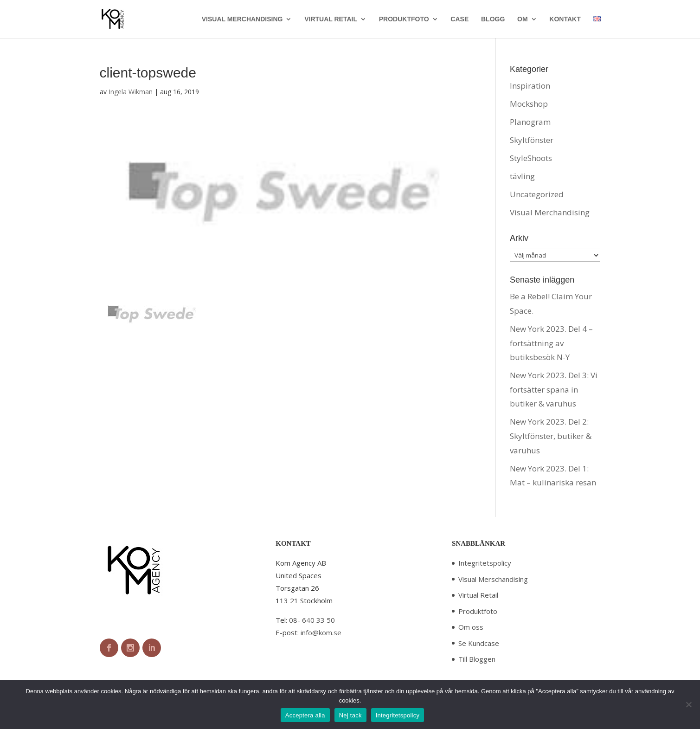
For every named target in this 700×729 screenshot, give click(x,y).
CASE (459, 19)
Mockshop (529, 104)
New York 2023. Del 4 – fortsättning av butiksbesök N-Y (551, 343)
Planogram (530, 122)
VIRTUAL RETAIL (331, 19)
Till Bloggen (477, 659)
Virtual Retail (478, 595)
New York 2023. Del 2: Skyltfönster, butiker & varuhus (551, 436)
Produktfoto (478, 611)
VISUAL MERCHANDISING (242, 19)
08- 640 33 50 (312, 620)
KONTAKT (565, 19)
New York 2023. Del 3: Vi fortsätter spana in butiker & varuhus (554, 389)
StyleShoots (531, 158)
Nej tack (350, 715)
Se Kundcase (479, 643)
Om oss (471, 627)
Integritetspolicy (485, 563)
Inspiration (530, 86)
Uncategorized (537, 194)
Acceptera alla (305, 715)
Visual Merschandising (493, 579)
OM (523, 19)
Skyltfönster (532, 140)
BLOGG (493, 19)
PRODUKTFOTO (404, 19)
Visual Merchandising (550, 212)
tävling (522, 176)
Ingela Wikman (131, 92)
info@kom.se (321, 632)
